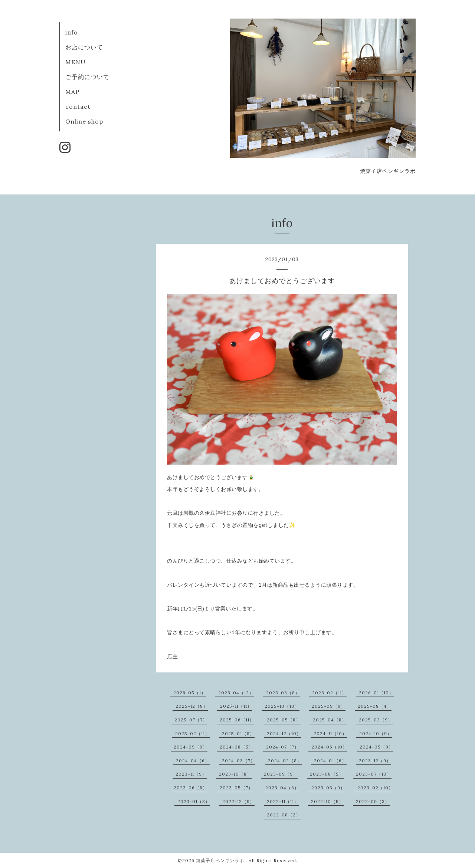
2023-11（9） (191, 774)
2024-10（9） (376, 733)
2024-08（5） (237, 747)
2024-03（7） (239, 761)
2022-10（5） (327, 801)
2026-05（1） (190, 693)
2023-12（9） (375, 761)
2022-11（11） (283, 801)
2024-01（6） (330, 761)
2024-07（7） (283, 747)
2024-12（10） (284, 733)
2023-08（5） (327, 774)
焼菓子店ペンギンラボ (221, 860)
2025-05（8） (284, 720)
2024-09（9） (191, 747)
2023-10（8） (235, 774)
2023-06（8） (191, 788)
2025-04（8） (330, 720)
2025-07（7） (191, 720)
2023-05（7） (236, 788)
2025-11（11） (236, 706)
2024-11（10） (330, 733)
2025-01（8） (238, 733)
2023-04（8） (282, 788)
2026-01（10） (376, 693)
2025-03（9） (376, 720)
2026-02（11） (329, 693)
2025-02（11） (192, 733)
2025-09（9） (329, 706)
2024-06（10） (329, 747)
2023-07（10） (374, 774)
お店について (84, 47)
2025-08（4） (375, 706)
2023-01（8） (194, 801)
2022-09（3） (373, 801)
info (72, 32)
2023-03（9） (328, 788)
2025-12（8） (192, 706)
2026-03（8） (283, 693)
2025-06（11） (237, 720)
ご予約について (87, 77)
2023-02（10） (375, 788)
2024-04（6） (193, 761)
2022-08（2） (284, 815)
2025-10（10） (282, 706)
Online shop (84, 121)
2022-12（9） (238, 801)
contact (78, 107)
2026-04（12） (236, 693)
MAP (72, 92)
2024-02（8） (285, 761)
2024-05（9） (376, 747)
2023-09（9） (281, 774)
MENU (76, 62)
